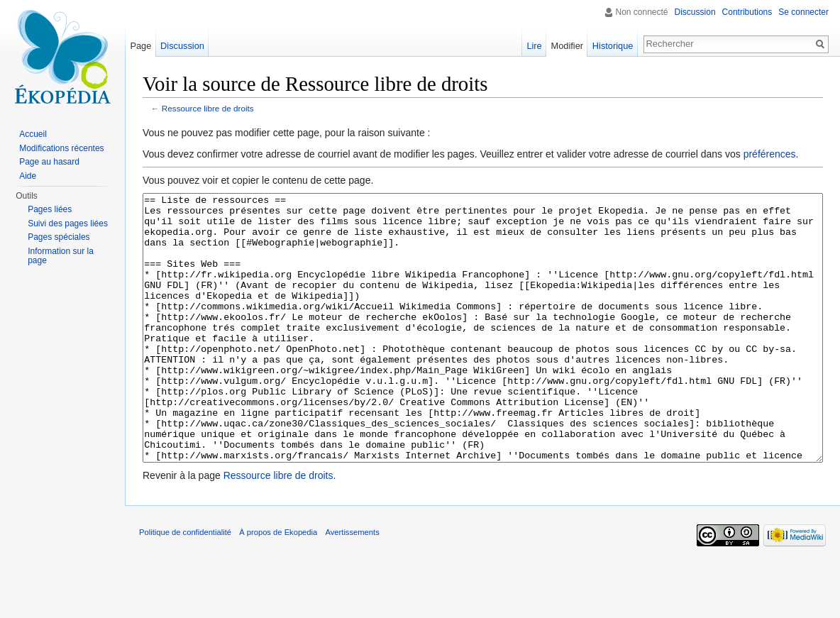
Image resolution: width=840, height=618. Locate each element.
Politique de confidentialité (185, 585)
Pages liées (50, 209)
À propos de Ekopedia (278, 585)
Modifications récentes (61, 148)
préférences (770, 154)
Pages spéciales (59, 237)
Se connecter (803, 12)
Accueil (33, 134)
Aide (28, 176)
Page (140, 46)
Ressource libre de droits (208, 108)
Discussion (695, 12)
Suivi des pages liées (68, 224)
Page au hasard (49, 162)
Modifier (568, 46)
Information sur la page (61, 256)
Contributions (747, 12)
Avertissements (352, 585)
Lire (534, 46)
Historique (613, 46)
